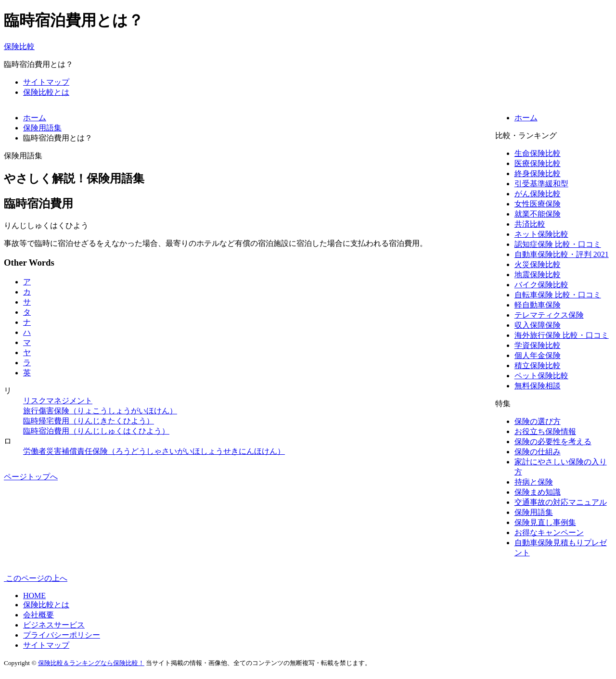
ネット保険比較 (541, 234)
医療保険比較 (538, 163)
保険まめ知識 (538, 492)
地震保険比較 (538, 275)
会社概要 (38, 615)
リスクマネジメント (58, 401)
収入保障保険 (538, 325)
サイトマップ (46, 82)
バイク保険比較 (541, 285)
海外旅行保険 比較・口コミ (562, 335)
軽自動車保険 (538, 305)
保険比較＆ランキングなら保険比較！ (91, 663)
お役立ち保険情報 (545, 431)
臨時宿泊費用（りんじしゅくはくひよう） (96, 431)
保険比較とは (46, 92)
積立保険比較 (538, 365)
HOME (34, 596)
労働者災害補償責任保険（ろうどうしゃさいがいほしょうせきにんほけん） (154, 451)
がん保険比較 (538, 194)
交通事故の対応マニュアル (561, 502)
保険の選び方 (538, 421)
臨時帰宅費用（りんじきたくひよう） (89, 421)
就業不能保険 (538, 214)
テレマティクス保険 (549, 315)
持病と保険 (534, 482)
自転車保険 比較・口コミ (558, 295)
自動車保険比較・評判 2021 (562, 254)
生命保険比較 (538, 153)
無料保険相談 (538, 386)
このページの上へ (36, 578)
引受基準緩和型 (541, 184)
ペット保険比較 (541, 376)
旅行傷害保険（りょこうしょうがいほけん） (100, 411)
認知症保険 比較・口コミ (558, 244)
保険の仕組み (538, 452)
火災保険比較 (538, 264)
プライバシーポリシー (62, 635)
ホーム (526, 118)
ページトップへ (31, 477)
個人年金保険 (538, 355)
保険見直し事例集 (545, 522)
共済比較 (530, 224)
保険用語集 (534, 512)
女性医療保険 (538, 204)
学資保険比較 (538, 345)
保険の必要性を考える (553, 442)
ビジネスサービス (54, 625)
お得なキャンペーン (549, 532)
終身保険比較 (538, 173)
